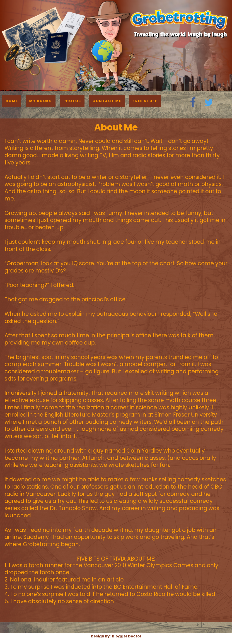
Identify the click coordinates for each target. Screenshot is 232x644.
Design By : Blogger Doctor (116, 636)
